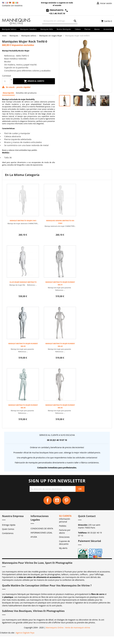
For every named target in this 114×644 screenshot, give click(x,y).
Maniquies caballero (28, 29)
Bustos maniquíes (64, 29)
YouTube (57, 500)
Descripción (8, 93)
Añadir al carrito (34, 81)
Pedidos (63, 526)
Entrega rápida (9, 525)
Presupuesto (55, 10)
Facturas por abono (65, 531)
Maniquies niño (47, 29)
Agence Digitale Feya (25, 633)
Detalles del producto (26, 93)
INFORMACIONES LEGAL (41, 533)
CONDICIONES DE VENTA (42, 528)
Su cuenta (65, 516)
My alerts (63, 548)
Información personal (65, 520)
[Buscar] (60, 21)
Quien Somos (8, 529)
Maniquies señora (9, 29)
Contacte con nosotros (12, 5)
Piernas (88, 29)
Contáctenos (8, 533)
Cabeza (78, 29)
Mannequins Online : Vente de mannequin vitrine (68, 628)
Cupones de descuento (64, 543)
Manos (97, 29)
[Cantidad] (6, 81)
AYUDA (34, 537)
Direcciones (64, 537)
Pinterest (66, 500)
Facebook (48, 500)
